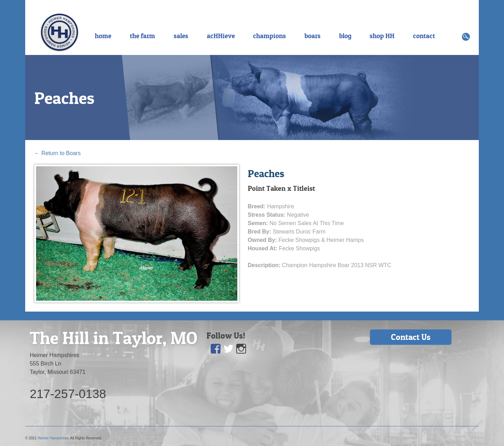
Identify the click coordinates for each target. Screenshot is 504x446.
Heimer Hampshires (53, 438)
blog (345, 36)
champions (269, 36)
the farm (142, 36)
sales (181, 36)
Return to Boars (58, 153)
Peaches (64, 98)
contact (424, 36)
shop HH (382, 36)
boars (313, 36)
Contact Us (411, 337)
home (103, 36)
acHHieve (221, 36)
